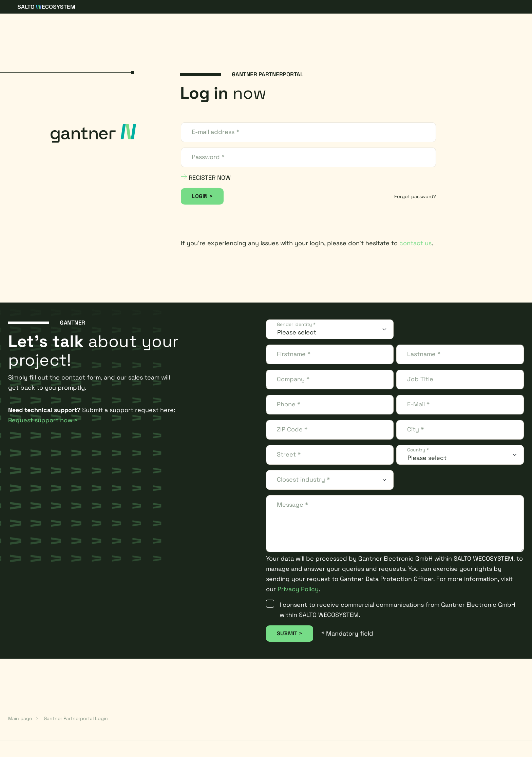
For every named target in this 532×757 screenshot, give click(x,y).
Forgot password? (415, 196)
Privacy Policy (298, 589)
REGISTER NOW (206, 178)
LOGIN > (202, 196)
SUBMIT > (290, 633)
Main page (20, 718)
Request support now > (43, 420)
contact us (415, 243)
